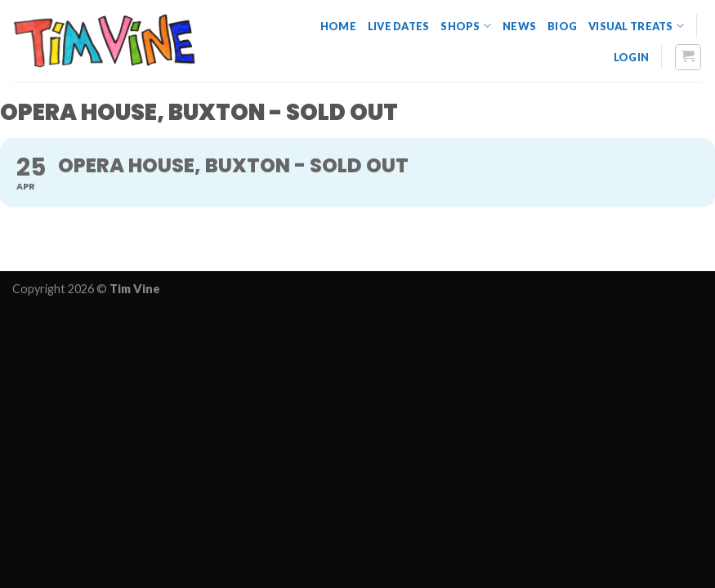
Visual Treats (636, 26)
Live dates (399, 26)
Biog (562, 26)
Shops (466, 26)
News (519, 26)
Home (338, 26)
